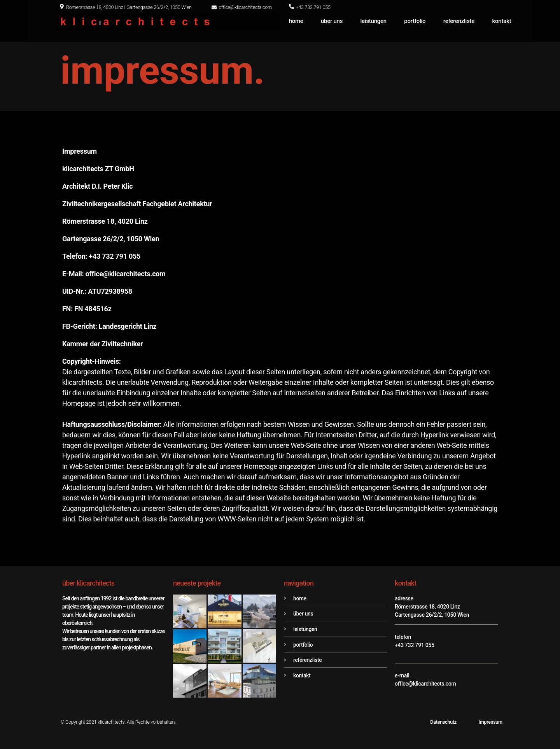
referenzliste (459, 21)
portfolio (415, 21)
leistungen (374, 21)
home (296, 21)
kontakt (502, 21)
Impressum (490, 722)
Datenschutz (443, 722)
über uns (332, 21)
